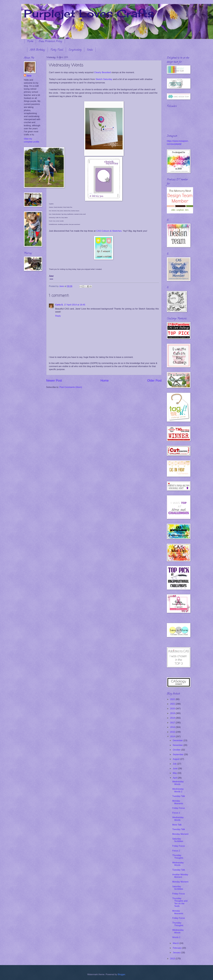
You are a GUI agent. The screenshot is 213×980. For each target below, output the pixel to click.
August (176, 759)
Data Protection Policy (50, 41)
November (178, 745)
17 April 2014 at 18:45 (75, 305)
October (177, 750)
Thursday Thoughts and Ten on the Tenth (180, 902)
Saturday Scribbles (178, 840)
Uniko (90, 50)
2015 (173, 732)
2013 (173, 959)
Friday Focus (179, 808)
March (176, 943)
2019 (173, 713)
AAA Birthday (37, 50)
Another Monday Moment (180, 876)
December (178, 740)
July (175, 764)
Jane (29, 76)
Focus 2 (176, 813)
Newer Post (54, 381)
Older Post (154, 381)
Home (30, 41)
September (178, 754)
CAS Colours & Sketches (109, 231)
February (177, 948)
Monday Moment (180, 834)
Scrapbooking (75, 50)
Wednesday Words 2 (178, 790)
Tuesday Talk (179, 796)
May (175, 773)
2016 (173, 727)
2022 (173, 699)
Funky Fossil (57, 50)
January (177, 953)
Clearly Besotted (102, 72)
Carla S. (59, 305)
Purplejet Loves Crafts (89, 13)
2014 (173, 737)
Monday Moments (178, 802)
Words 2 (176, 937)
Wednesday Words (178, 783)
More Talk (177, 825)
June (175, 768)
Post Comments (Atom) (71, 387)
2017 (173, 723)
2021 (173, 704)
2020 (173, 709)
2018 (173, 718)
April (175, 778)
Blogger (121, 974)
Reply (58, 316)
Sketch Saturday (104, 79)
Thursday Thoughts (178, 857)
